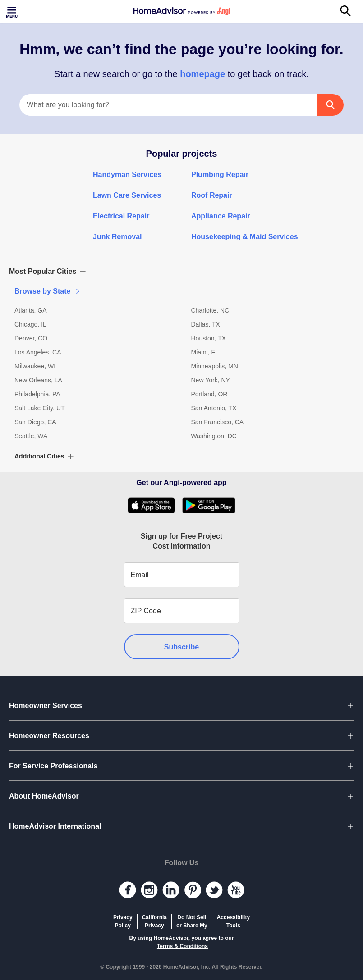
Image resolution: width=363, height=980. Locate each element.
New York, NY (211, 380)
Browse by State (48, 291)
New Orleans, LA (38, 380)
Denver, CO (31, 338)
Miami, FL (205, 352)
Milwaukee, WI (35, 366)
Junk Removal (117, 237)
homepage (203, 74)
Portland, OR (209, 394)
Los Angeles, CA (38, 352)
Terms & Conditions (182, 946)
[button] (181, 272)
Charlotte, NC (210, 310)
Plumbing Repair (220, 175)
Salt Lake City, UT (40, 408)
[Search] (350, 11)
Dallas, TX (206, 324)
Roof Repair (212, 195)
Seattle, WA (31, 436)
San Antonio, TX (214, 408)
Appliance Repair (221, 216)
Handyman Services (127, 175)
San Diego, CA (35, 422)
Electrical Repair (121, 216)
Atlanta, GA (31, 310)
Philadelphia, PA (37, 394)
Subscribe (181, 647)
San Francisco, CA (218, 422)
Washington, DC (214, 436)
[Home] (182, 11)
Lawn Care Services (127, 195)
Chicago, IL (30, 324)
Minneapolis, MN (215, 366)
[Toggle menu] (13, 11)
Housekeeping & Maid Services (245, 237)
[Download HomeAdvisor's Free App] (155, 505)
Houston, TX (209, 338)
